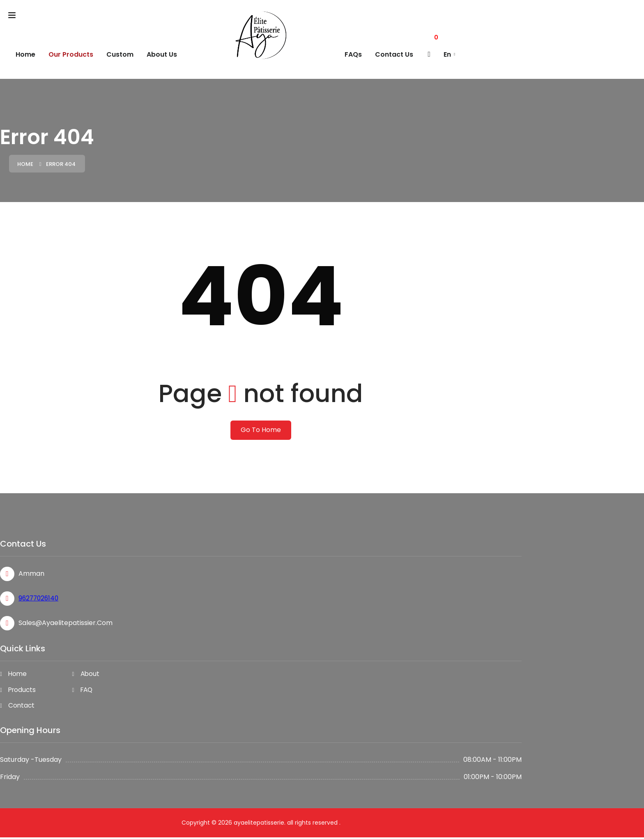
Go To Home (261, 430)
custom (122, 59)
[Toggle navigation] (12, 16)
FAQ (90, 691)
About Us (163, 59)
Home (31, 59)
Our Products (75, 59)
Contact (22, 707)
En (444, 59)
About (93, 674)
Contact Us (392, 59)
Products (23, 691)
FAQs (353, 59)
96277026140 (40, 598)
